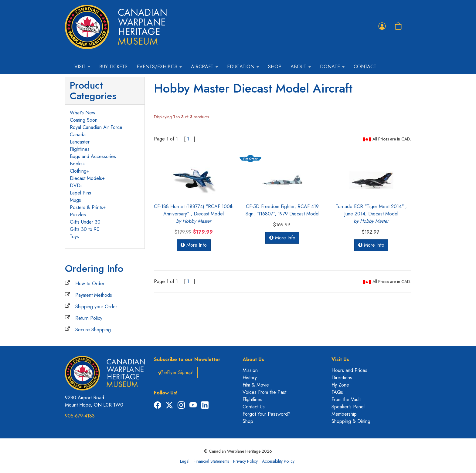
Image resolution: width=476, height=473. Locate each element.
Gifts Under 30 (85, 222)
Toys (74, 236)
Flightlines (80, 149)
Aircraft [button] (204, 67)
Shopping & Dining (351, 421)
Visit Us (340, 359)
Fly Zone (340, 385)
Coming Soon (84, 120)
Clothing (78, 171)
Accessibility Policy (278, 461)
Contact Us (254, 407)
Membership (344, 414)
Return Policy (89, 318)
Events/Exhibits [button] (159, 67)
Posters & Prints (86, 207)
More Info (194, 245)
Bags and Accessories (93, 156)
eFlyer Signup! (176, 372)
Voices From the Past (264, 392)
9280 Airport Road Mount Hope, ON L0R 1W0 (94, 401)
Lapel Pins (80, 193)
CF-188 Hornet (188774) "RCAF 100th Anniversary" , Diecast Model (194, 214)
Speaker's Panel (348, 407)
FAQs (337, 392)
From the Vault (346, 399)
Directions (342, 378)
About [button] (301, 67)
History (250, 378)
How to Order (90, 284)
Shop (275, 67)
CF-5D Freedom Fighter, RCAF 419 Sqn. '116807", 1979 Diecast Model (282, 210)
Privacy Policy (245, 461)
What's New (83, 113)
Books (76, 164)
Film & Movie (256, 385)
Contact (365, 67)
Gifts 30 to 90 (85, 229)
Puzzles (78, 215)
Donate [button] (332, 67)
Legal (185, 461)
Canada (78, 135)
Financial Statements (211, 461)
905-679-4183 (80, 416)
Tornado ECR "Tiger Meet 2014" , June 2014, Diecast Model (371, 214)
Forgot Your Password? (267, 414)
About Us (253, 359)
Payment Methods (94, 295)
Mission (250, 370)
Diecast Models (86, 178)
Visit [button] (82, 67)
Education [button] (243, 67)
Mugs (75, 200)
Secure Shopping (93, 330)
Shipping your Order (96, 307)
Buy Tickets (113, 67)
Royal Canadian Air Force (96, 127)
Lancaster (80, 142)
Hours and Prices (349, 370)
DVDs (76, 186)
